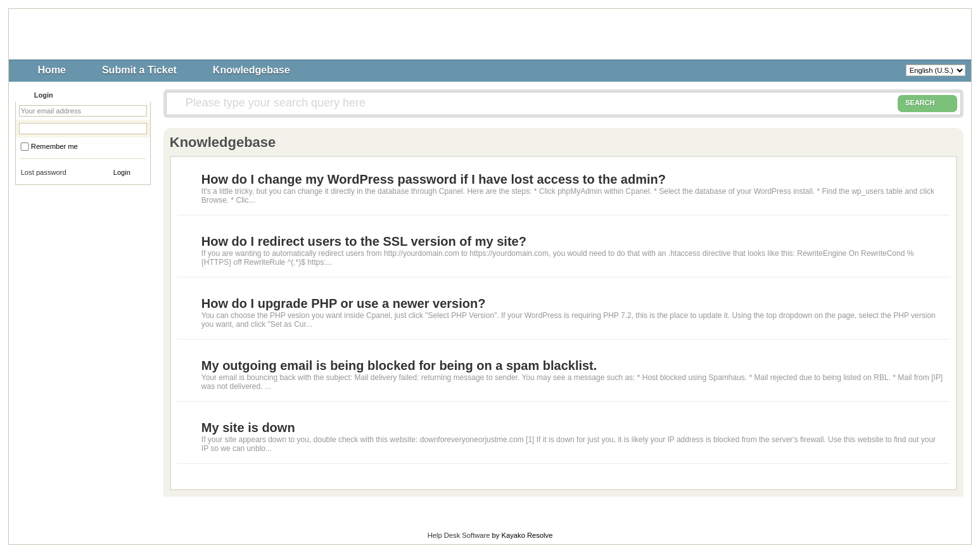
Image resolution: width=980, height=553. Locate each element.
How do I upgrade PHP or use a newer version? (344, 303)
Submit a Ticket (139, 70)
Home (52, 70)
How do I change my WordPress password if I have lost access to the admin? (434, 179)
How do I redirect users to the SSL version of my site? (364, 241)
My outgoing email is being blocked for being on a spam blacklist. (399, 365)
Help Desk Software (459, 535)
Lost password (44, 172)
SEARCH (927, 103)
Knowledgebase (251, 70)
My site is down (248, 428)
